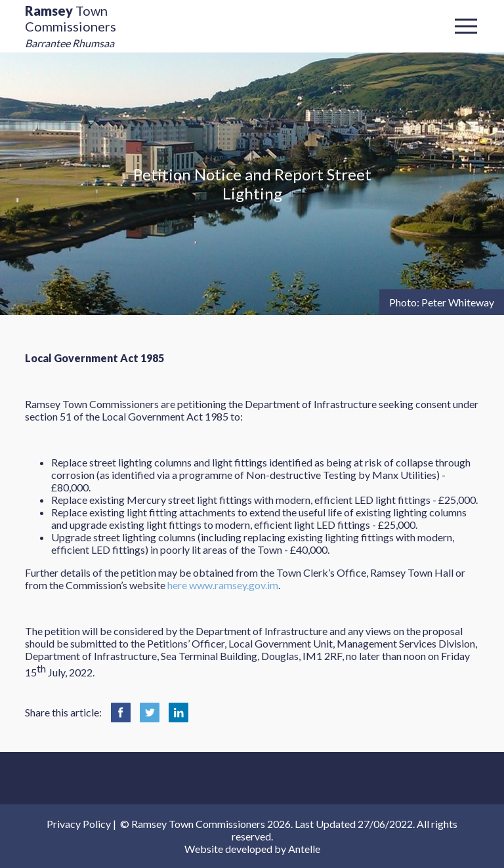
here (177, 585)
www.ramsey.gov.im (234, 585)
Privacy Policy (79, 824)
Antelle (304, 849)
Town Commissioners (71, 26)
